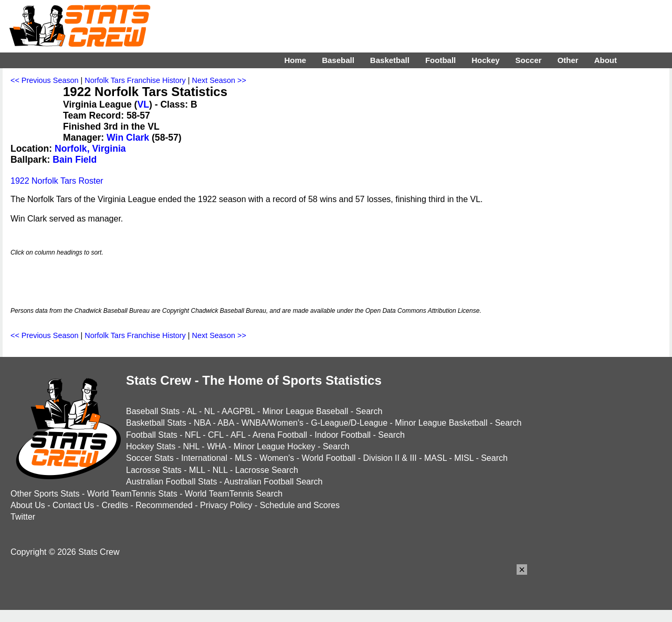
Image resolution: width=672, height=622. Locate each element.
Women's (277, 458)
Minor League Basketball (441, 423)
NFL (193, 435)
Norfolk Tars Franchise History (135, 80)
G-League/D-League (349, 423)
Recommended (164, 505)
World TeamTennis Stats (132, 494)
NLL (220, 470)
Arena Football (280, 435)
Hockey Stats (151, 446)
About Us (28, 505)
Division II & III (390, 458)
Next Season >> (219, 80)
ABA (225, 423)
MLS (243, 458)
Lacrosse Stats (154, 470)
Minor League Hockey (275, 446)
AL (192, 411)
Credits (115, 505)
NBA (202, 423)
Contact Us (73, 505)
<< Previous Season (45, 80)
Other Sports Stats (45, 494)
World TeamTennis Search (234, 494)
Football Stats (152, 435)
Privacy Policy (226, 505)
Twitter (23, 517)
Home (295, 60)
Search (369, 411)
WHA (216, 446)
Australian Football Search (274, 482)
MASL (435, 458)
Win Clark (128, 138)
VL (143, 104)
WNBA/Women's (272, 423)
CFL (216, 435)
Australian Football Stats (171, 482)
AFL (238, 435)
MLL (197, 470)
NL (209, 411)
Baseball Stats (153, 411)
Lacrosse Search (267, 470)
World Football (328, 458)
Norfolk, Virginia (90, 149)
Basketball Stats (156, 423)
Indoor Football (343, 435)
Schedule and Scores (300, 505)
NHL (191, 446)
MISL (464, 458)
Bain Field (75, 160)
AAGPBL (238, 411)
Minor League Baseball (306, 411)
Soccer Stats (150, 458)
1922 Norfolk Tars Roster (57, 181)
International (204, 458)
